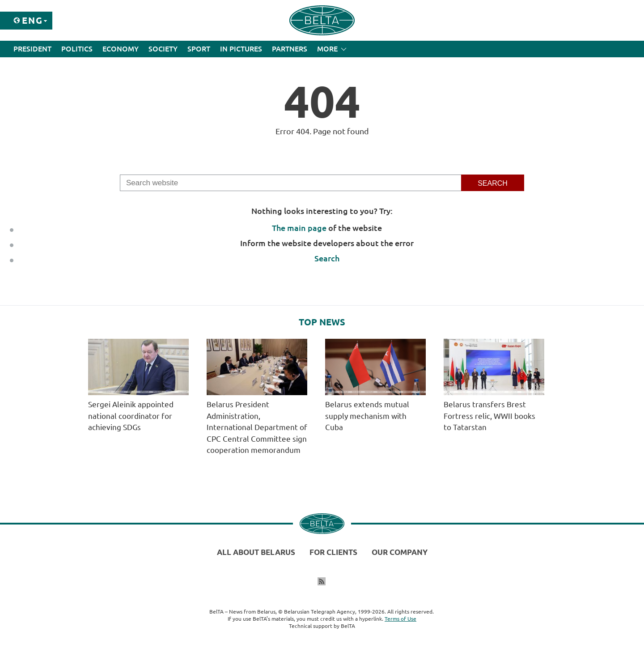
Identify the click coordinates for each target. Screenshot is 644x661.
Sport (199, 49)
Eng (32, 20)
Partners (290, 49)
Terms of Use (400, 619)
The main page (299, 228)
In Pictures (241, 49)
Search (327, 258)
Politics (77, 49)
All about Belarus (256, 552)
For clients (333, 552)
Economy (121, 49)
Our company (400, 552)
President (32, 49)
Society (163, 49)
